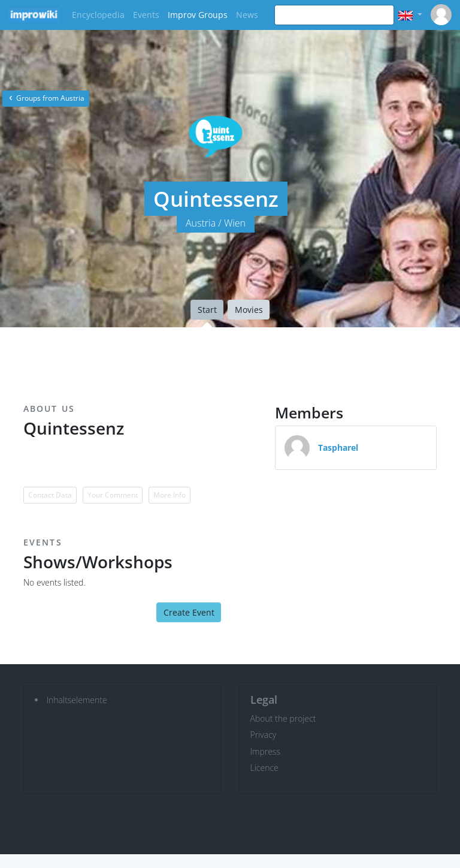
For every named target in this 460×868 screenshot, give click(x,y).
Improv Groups (198, 15)
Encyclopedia (98, 15)
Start (207, 310)
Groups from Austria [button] (46, 98)
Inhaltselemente (77, 700)
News (247, 15)
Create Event (189, 612)
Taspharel (338, 447)
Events (146, 15)
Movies (249, 310)
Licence (264, 768)
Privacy (264, 735)
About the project (283, 718)
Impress (265, 751)
